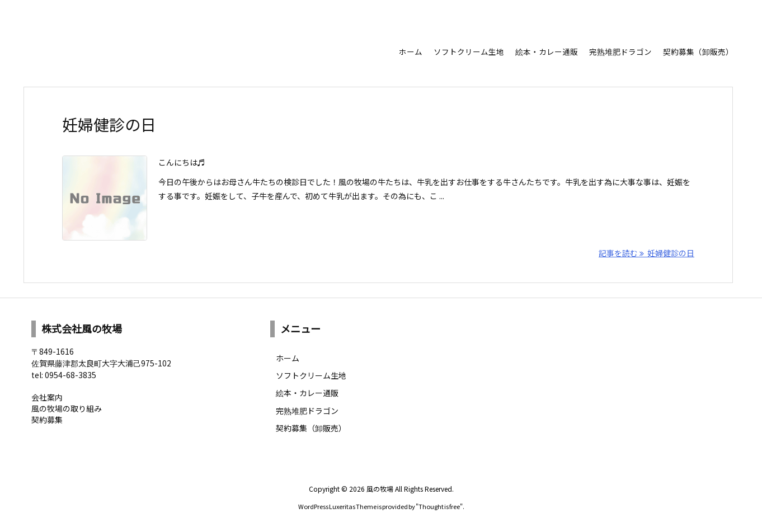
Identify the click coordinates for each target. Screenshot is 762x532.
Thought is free (439, 506)
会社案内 (47, 397)
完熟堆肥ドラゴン (307, 411)
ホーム (288, 358)
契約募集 (47, 420)
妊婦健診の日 (109, 124)
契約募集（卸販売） (311, 428)
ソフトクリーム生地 (311, 375)
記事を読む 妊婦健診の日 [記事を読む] (646, 253)
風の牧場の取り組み (67, 408)
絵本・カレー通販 (307, 393)
